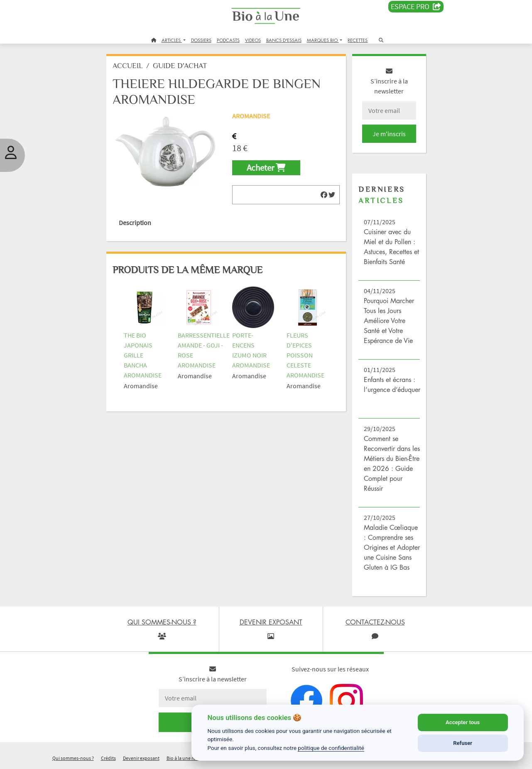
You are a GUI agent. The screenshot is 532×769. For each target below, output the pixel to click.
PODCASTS (228, 40)
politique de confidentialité (331, 748)
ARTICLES (172, 40)
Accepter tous (463, 722)
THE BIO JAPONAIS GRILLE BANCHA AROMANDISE (143, 355)
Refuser (463, 743)
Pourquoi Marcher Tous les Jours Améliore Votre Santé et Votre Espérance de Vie (389, 321)
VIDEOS (253, 40)
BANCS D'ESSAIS (284, 40)
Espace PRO (416, 7)
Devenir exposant (141, 758)
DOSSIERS (201, 40)
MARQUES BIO (323, 40)
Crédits (108, 758)
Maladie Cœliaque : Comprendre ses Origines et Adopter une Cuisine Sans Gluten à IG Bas (392, 547)
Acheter (266, 168)
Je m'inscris (389, 134)
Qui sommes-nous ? (73, 758)
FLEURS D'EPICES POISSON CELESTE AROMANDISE (305, 355)
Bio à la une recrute (186, 758)
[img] (324, 195)
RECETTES (358, 40)
